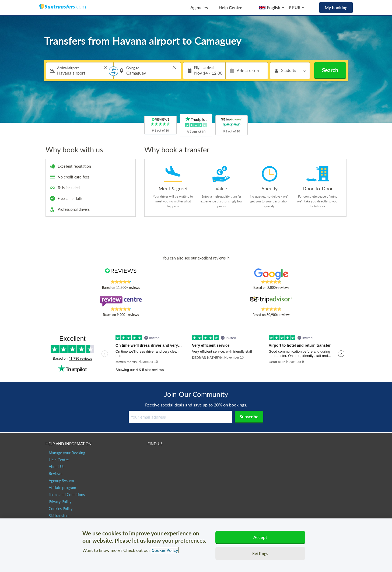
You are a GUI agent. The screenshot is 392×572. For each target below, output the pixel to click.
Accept (260, 537)
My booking (336, 7)
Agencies (199, 7)
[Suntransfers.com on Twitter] (164, 455)
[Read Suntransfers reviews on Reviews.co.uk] (121, 274)
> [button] (106, 67)
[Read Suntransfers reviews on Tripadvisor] (271, 301)
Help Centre (230, 7)
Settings (260, 553)
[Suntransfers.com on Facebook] (152, 455)
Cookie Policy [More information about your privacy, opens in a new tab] (165, 550)
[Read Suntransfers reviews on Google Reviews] (271, 274)
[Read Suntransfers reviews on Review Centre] (121, 301)
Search (330, 70)
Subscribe (249, 417)
